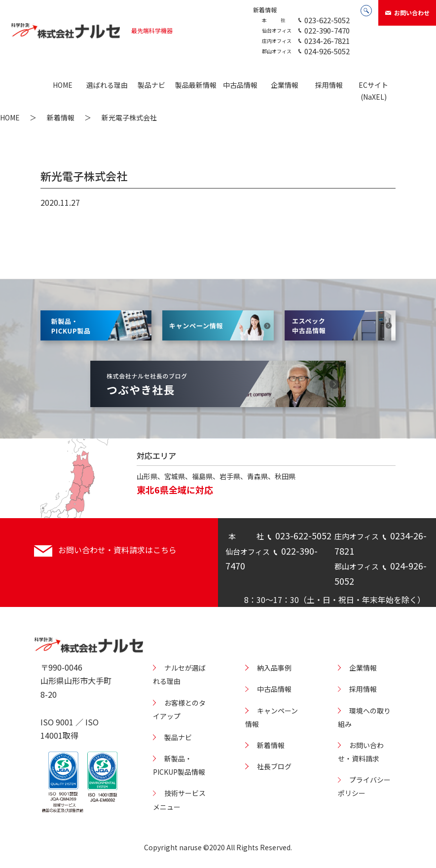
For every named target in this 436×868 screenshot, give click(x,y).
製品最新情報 (196, 85)
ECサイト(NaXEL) (373, 91)
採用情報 (329, 85)
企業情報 (285, 85)
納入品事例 (274, 668)
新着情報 (265, 10)
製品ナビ (151, 85)
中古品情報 (240, 85)
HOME (63, 85)
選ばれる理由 (107, 85)
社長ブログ (274, 766)
